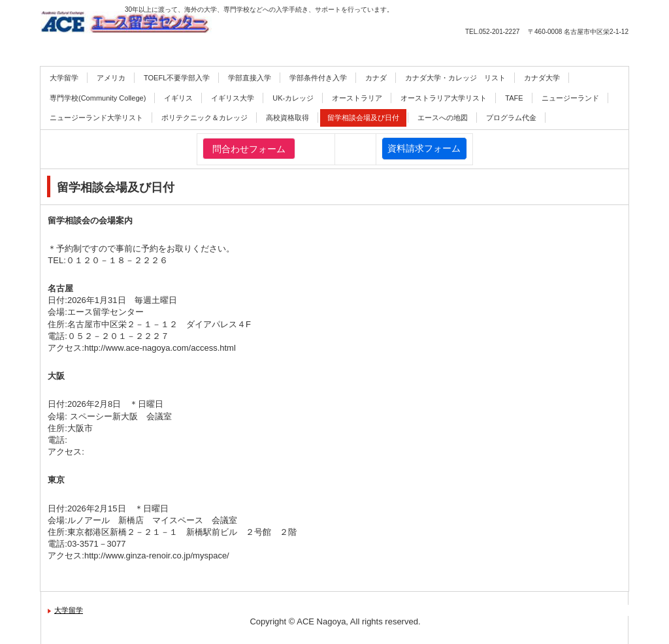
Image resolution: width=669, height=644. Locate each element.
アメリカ (111, 78)
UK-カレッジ (293, 98)
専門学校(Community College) (98, 98)
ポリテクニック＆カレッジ (204, 118)
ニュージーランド (570, 98)
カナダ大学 (542, 78)
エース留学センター (181, 28)
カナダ (376, 78)
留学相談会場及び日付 (363, 118)
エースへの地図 (443, 118)
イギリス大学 (233, 98)
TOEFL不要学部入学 (177, 78)
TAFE (514, 98)
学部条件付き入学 (318, 78)
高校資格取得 (287, 118)
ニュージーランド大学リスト (96, 118)
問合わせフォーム (249, 149)
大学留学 (64, 78)
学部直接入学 (250, 78)
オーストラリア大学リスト (444, 98)
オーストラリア (357, 98)
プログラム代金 (511, 118)
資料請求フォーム (424, 148)
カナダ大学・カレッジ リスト (455, 78)
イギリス (178, 98)
